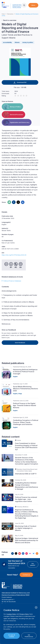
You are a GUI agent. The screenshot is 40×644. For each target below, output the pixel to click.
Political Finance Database (12, 281)
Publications (10, 14)
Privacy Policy (24, 614)
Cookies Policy (11, 614)
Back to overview (10, 20)
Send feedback (20, 343)
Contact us (26, 575)
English (15, 377)
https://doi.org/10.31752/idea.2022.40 (14, 255)
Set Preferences (29, 636)
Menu (33, 5)
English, (16, 394)
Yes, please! (33, 564)
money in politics (28, 42)
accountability (7, 42)
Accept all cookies (12, 636)
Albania (17, 42)
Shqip (20, 394)
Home (3, 14)
